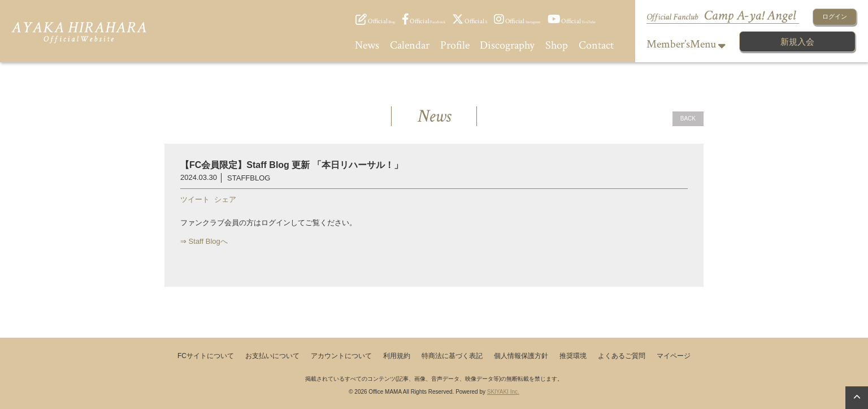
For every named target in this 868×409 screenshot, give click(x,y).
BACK (688, 119)
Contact (596, 45)
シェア (225, 199)
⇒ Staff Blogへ (204, 241)
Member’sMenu (686, 44)
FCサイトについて (206, 356)
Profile (455, 45)
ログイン (835, 16)
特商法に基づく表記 (452, 356)
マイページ (674, 356)
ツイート (195, 199)
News (367, 45)
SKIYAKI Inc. (503, 392)
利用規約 (397, 356)
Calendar (410, 45)
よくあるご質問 (622, 356)
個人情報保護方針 (521, 356)
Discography (507, 45)
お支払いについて (272, 356)
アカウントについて (341, 356)
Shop (557, 45)
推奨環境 (573, 356)
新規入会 (797, 42)
